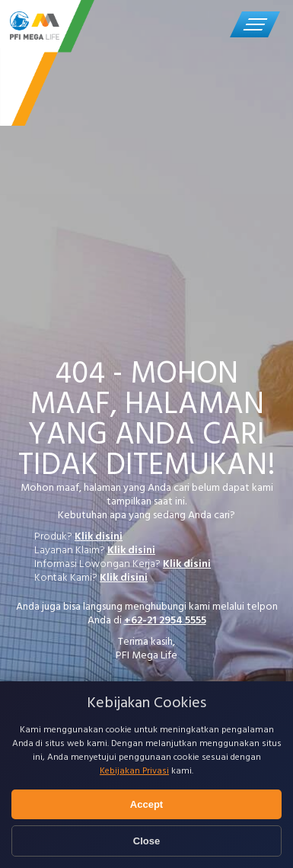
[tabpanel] (146, 399)
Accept (146, 804)
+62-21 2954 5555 (165, 621)
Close (146, 841)
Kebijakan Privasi (134, 771)
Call (207, 23)
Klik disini (99, 537)
